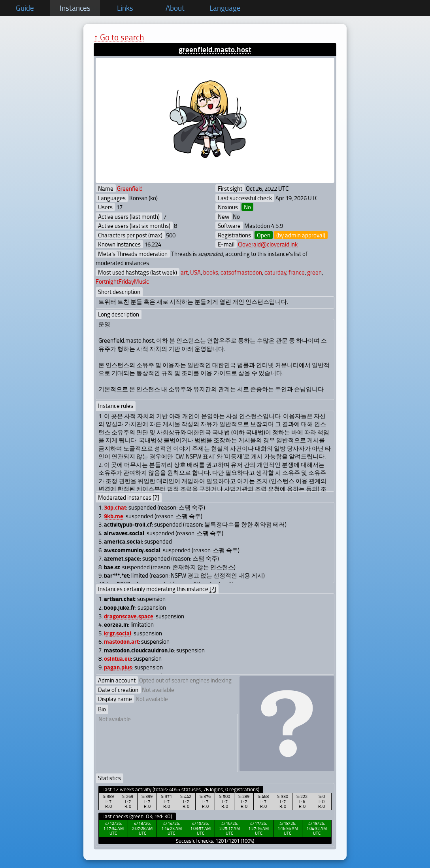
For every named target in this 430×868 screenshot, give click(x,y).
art (184, 272)
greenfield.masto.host (215, 49)
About (175, 8)
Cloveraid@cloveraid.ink (268, 244)
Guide (25, 8)
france (297, 272)
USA (195, 272)
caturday (275, 272)
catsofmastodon (241, 272)
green (314, 272)
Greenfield (130, 188)
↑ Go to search (119, 37)
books (211, 272)
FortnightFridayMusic (122, 281)
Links (125, 8)
